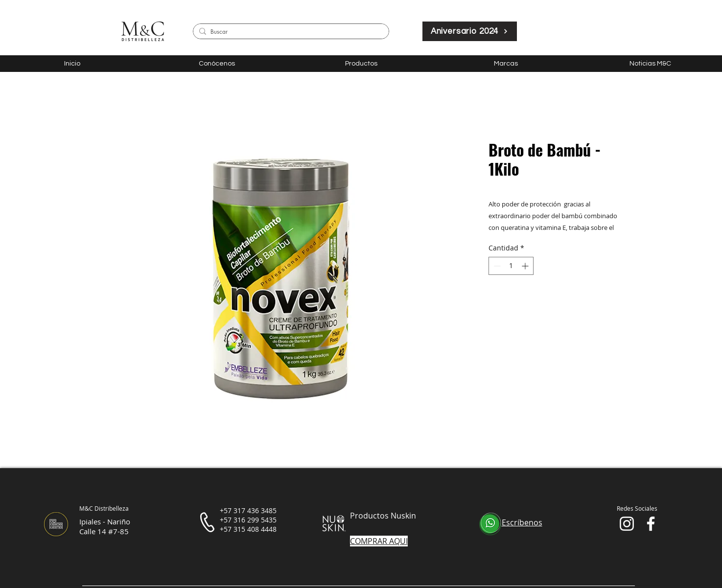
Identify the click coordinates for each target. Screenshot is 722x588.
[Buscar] (289, 32)
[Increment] (526, 266)
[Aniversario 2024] (470, 31)
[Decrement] (496, 266)
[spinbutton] (511, 266)
